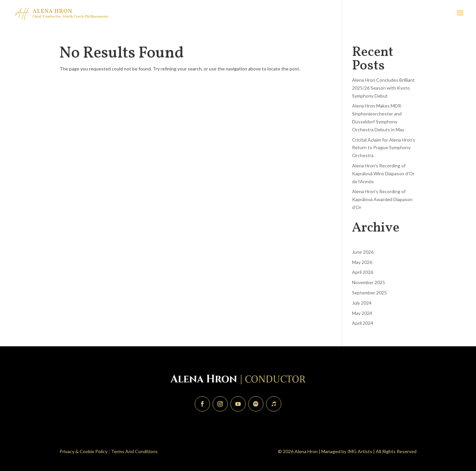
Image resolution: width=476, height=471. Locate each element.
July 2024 (362, 303)
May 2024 (362, 313)
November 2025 (369, 282)
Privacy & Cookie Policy (83, 451)
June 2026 (363, 252)
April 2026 (363, 272)
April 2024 (363, 323)
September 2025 (369, 293)
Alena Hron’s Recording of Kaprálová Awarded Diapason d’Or (382, 199)
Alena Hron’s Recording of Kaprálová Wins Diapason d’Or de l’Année (383, 173)
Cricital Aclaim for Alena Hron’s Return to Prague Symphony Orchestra (384, 148)
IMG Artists (360, 451)
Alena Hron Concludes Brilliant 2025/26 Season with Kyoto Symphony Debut (383, 88)
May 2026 (362, 262)
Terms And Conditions (134, 451)
